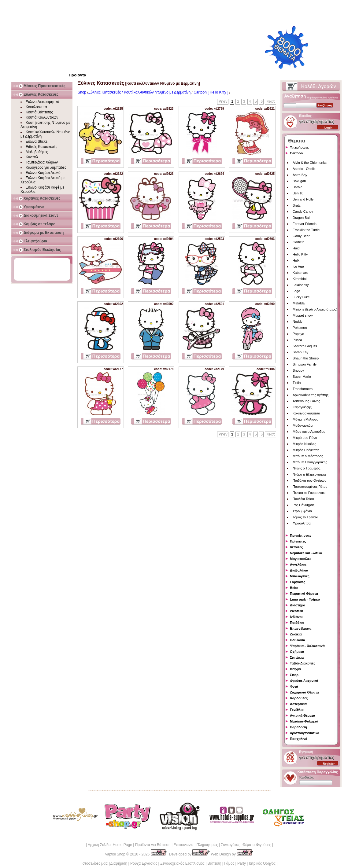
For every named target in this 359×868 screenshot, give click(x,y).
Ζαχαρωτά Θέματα (304, 692)
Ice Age (298, 267)
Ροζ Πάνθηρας (303, 505)
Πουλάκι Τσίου (303, 499)
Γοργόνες (298, 582)
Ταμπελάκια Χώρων (42, 162)
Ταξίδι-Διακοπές (303, 663)
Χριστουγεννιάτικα (305, 733)
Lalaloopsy (301, 285)
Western (296, 611)
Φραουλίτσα (302, 523)
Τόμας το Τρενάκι (305, 517)
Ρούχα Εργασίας (144, 863)
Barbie (298, 187)
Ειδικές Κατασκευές (41, 147)
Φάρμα (295, 669)
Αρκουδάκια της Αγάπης (311, 395)
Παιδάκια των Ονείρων (309, 480)
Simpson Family (305, 364)
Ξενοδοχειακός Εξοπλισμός (182, 863)
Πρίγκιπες (298, 541)
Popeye (298, 334)
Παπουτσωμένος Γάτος (310, 487)
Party (242, 863)
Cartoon (296, 153)
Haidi (296, 248)
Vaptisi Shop (115, 854)
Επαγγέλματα (301, 628)
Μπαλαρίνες (300, 576)
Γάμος (229, 863)
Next (271, 102)
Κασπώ (32, 157)
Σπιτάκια (297, 657)
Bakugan (299, 181)
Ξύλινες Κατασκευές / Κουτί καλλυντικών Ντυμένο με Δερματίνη (139, 92)
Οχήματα (297, 652)
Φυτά (294, 686)
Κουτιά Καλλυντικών (42, 117)
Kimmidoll (300, 279)
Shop (82, 92)
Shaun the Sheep (306, 358)
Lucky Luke (301, 297)
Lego (296, 291)
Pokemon (300, 328)
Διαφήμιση (119, 863)
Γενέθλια (297, 710)
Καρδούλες (299, 698)
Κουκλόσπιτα (36, 107)
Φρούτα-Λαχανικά (304, 681)
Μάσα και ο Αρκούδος (309, 432)
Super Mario (302, 377)
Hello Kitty (300, 254)
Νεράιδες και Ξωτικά (306, 553)
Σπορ (294, 675)
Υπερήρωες (299, 147)
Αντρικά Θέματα (302, 715)
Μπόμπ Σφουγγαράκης (310, 462)
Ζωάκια (296, 634)
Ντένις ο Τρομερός (306, 468)
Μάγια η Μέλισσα (305, 419)
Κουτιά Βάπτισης (39, 112)
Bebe (294, 588)
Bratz (297, 205)
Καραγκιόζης (302, 407)
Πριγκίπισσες (301, 535)
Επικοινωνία (183, 845)
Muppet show (303, 315)
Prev (223, 102)
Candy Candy (303, 211)
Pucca (297, 340)
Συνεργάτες (230, 845)
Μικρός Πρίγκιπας (306, 450)
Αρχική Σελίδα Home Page (110, 845)
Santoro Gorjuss (305, 346)
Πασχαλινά (299, 739)
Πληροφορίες (207, 845)
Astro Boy (300, 175)
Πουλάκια (298, 640)
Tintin (297, 383)
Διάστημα (298, 605)
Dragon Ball (301, 218)
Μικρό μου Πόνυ (305, 438)
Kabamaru (300, 273)
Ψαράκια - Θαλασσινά (307, 646)
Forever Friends (305, 224)
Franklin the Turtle (306, 230)
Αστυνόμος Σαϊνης (306, 401)
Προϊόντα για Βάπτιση (153, 845)
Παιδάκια (297, 623)
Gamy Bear (301, 236)
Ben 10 (298, 193)
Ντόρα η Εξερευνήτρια (309, 474)
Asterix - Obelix (304, 169)
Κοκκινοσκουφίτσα (306, 413)
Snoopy (298, 370)
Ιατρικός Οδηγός (262, 863)
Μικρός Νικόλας (304, 444)
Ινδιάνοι (296, 617)
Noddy (298, 322)
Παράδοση (298, 727)
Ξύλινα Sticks (37, 142)
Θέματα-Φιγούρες (257, 845)
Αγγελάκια (298, 565)
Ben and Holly (303, 199)
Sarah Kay (300, 352)
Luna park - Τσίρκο (305, 599)
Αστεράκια (298, 704)
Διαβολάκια (299, 570)
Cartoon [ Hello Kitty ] (211, 92)
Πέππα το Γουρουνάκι (309, 493)
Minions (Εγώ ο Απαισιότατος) (315, 309)
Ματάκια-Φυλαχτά (304, 721)
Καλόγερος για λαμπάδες (46, 167)
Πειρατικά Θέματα (304, 594)
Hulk (296, 260)
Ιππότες (296, 547)
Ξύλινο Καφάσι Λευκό (43, 173)
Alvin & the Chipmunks (310, 163)
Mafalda (299, 303)
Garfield (299, 242)
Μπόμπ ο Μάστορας (308, 456)
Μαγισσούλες (301, 559)
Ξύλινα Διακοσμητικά (43, 102)
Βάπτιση (215, 863)
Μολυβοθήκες (37, 152)
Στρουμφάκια (302, 511)
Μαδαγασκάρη (303, 425)
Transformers (303, 389)
